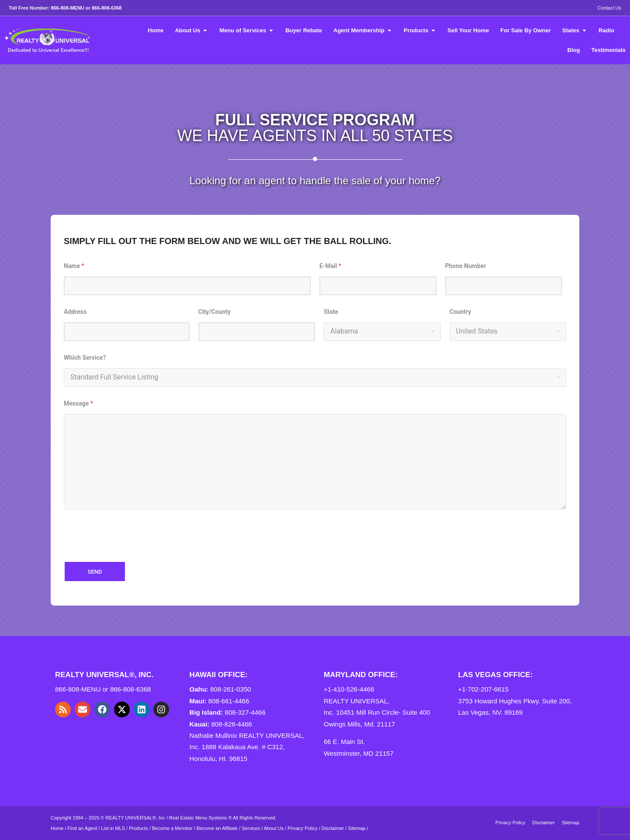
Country (460, 312)
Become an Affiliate (218, 828)
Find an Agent (83, 828)
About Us (274, 828)
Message (78, 403)
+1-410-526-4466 (349, 689)
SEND (95, 572)
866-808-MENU (67, 8)
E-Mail (330, 266)
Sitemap (357, 828)
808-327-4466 (245, 712)
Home (57, 828)
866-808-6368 (107, 8)
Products (138, 828)
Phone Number (466, 266)
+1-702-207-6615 (484, 689)
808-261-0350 (230, 689)
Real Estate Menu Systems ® (201, 818)
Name (74, 266)
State (331, 312)
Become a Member (172, 828)
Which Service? (85, 358)
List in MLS (113, 828)
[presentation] (130, 553)
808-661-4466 (229, 701)
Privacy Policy (302, 828)
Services (251, 828)
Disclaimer (333, 828)
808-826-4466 (232, 724)
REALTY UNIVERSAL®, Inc (135, 818)
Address (75, 312)
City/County (215, 312)
